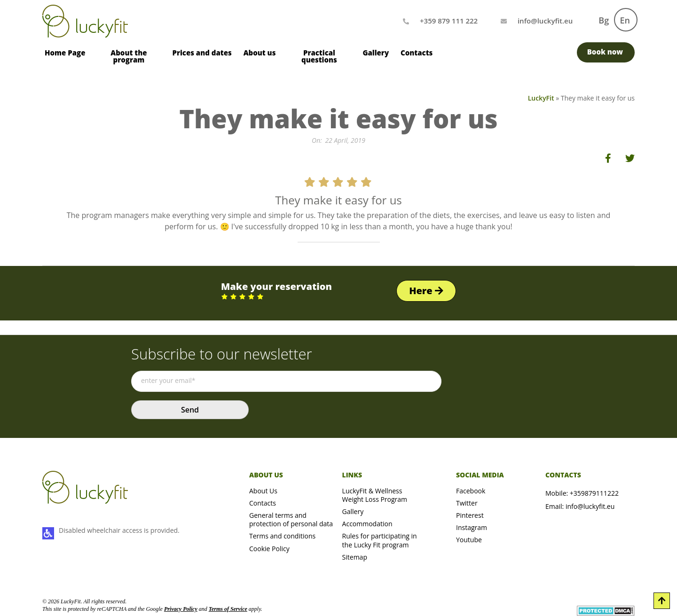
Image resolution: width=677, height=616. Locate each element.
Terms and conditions (282, 536)
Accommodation (367, 524)
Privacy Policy (181, 609)
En (625, 20)
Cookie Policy (269, 549)
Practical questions (319, 56)
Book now (605, 52)
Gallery (376, 53)
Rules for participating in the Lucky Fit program (380, 540)
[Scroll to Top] (662, 601)
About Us (263, 491)
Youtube (469, 540)
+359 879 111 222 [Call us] (449, 21)
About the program (129, 56)
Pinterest (470, 515)
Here (426, 291)
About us (260, 53)
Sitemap (355, 557)
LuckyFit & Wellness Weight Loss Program (375, 495)
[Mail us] (545, 21)
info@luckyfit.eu (590, 506)
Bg (604, 20)
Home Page (65, 53)
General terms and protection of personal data (291, 519)
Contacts (417, 53)
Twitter (467, 503)
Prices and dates (202, 53)
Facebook (471, 491)
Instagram (472, 527)
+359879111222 (594, 493)
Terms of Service (228, 609)
